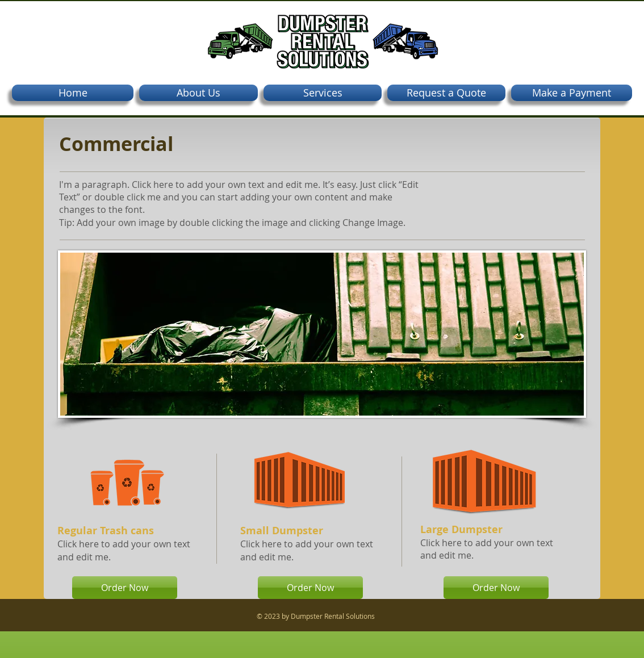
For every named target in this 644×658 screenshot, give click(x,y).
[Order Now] (125, 588)
